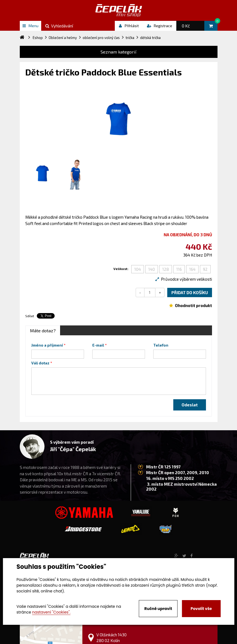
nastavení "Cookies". (51, 612)
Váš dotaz (40, 363)
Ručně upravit (158, 609)
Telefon (161, 345)
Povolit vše (201, 609)
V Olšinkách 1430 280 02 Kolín (111, 638)
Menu (30, 26)
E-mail (98, 345)
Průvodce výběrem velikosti (184, 279)
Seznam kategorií (118, 52)
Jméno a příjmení (47, 345)
